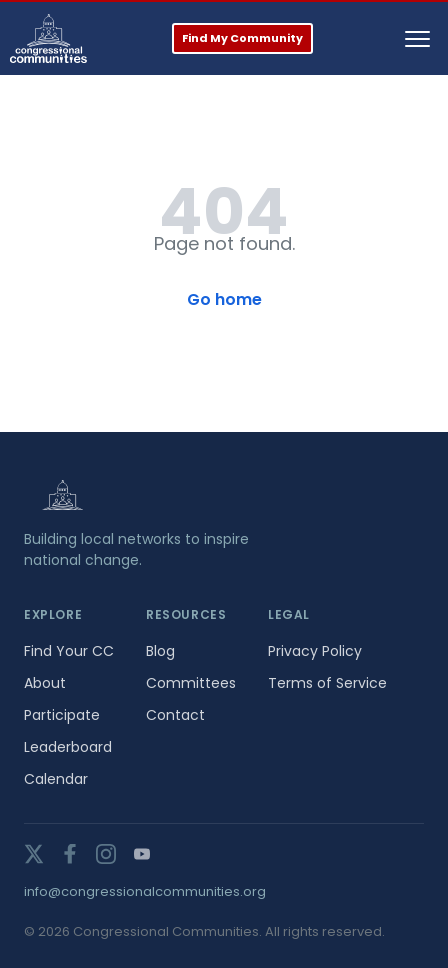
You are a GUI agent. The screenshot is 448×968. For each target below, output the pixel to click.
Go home (224, 299)
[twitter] (34, 854)
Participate (62, 715)
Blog (160, 651)
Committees (191, 683)
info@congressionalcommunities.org (145, 891)
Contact (175, 715)
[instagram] (106, 854)
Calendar (56, 779)
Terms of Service (327, 683)
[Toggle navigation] (417, 39)
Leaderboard (68, 747)
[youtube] (142, 854)
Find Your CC (69, 651)
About (45, 683)
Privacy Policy (315, 651)
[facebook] (70, 854)
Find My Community (242, 38)
